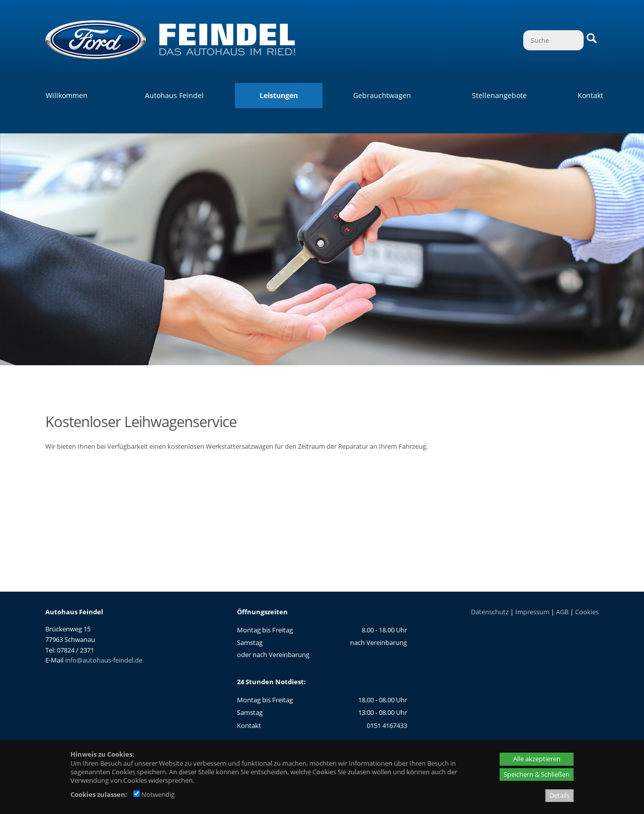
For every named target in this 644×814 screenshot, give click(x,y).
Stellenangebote (499, 95)
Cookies (587, 612)
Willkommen (67, 95)
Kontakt (590, 95)
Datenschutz (490, 612)
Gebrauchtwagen (382, 95)
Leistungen (279, 95)
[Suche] (553, 40)
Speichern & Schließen (537, 774)
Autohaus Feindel (174, 95)
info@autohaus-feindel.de (104, 660)
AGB (562, 612)
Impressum (532, 612)
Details (559, 795)
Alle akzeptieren (537, 759)
